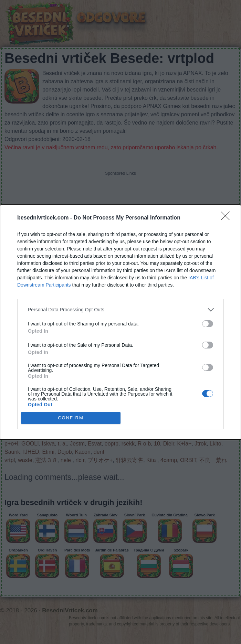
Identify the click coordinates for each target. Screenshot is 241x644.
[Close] (228, 218)
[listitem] (120, 310)
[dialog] (120, 322)
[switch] (208, 324)
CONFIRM (71, 417)
